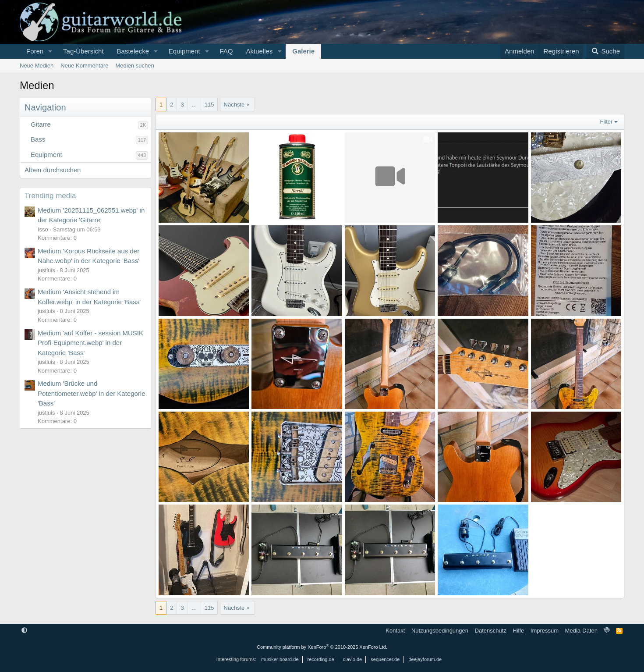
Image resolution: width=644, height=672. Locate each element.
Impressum (545, 631)
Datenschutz (491, 631)
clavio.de (352, 659)
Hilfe (518, 631)
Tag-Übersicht (83, 51)
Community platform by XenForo (322, 647)
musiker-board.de (280, 659)
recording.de (321, 659)
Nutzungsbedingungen (440, 631)
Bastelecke (133, 51)
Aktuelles (259, 51)
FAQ (226, 51)
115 (209, 105)
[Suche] (605, 51)
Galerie (303, 51)
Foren (35, 51)
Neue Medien (37, 66)
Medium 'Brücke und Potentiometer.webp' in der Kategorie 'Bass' (92, 393)
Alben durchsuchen (53, 170)
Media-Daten (581, 631)
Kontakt (395, 631)
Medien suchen (134, 66)
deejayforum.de (425, 659)
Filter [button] (607, 122)
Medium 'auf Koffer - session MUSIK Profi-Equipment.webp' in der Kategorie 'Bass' (90, 343)
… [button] (194, 105)
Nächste (234, 105)
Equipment (184, 51)
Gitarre (41, 124)
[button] (50, 51)
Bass (38, 139)
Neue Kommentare (84, 66)
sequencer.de (385, 659)
